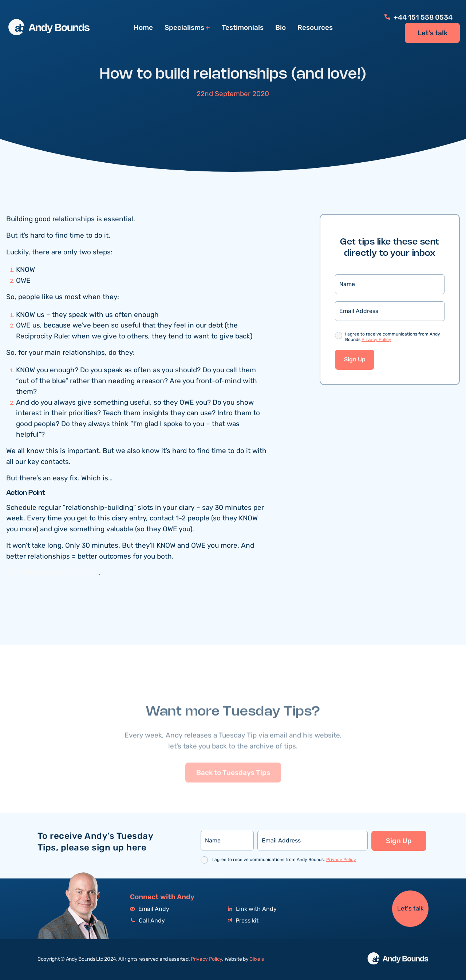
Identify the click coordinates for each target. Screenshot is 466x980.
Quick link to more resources (52, 573)
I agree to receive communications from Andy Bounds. (393, 338)
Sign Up (355, 360)
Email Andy (150, 909)
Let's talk (433, 33)
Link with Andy (252, 909)
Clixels (256, 959)
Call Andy (147, 921)
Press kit (243, 921)
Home (143, 28)
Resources (315, 28)
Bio (281, 28)
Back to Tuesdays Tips (233, 789)
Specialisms (184, 28)
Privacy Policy (376, 340)
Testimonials (243, 28)
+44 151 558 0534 (418, 17)
